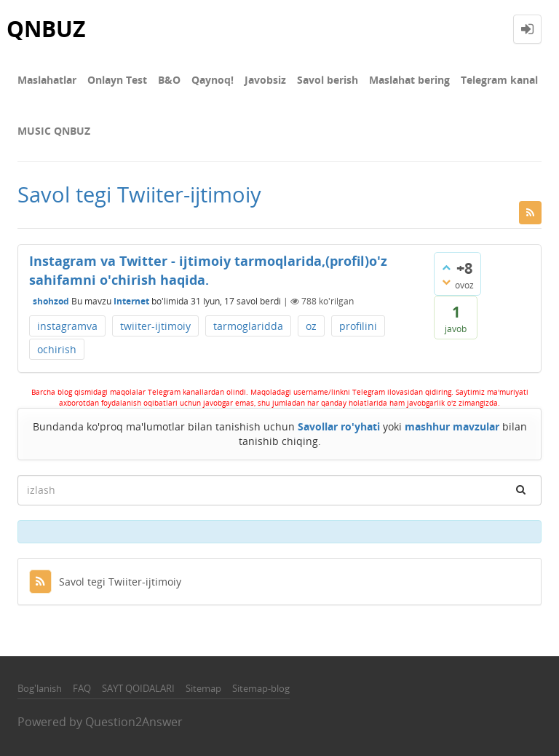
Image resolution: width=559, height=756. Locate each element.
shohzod (51, 301)
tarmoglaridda (248, 326)
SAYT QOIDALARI (138, 688)
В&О (169, 80)
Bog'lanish (40, 688)
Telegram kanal (499, 80)
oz (311, 326)
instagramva (67, 326)
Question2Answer (134, 722)
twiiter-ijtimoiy (155, 326)
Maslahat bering (409, 80)
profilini (358, 326)
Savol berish (328, 80)
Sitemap (203, 688)
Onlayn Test (117, 80)
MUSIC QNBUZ (54, 131)
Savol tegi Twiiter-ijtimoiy (105, 582)
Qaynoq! (213, 80)
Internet (131, 301)
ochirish (57, 349)
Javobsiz (265, 80)
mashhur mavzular (452, 426)
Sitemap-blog (261, 688)
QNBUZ (46, 29)
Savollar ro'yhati (339, 426)
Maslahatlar (47, 80)
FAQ (82, 688)
